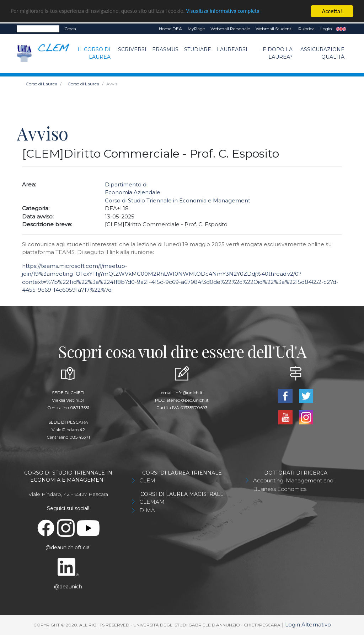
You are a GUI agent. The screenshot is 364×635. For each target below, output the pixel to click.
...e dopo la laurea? (276, 53)
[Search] (38, 29)
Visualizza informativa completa (234, 12)
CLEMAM (152, 502)
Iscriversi (131, 49)
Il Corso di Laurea (94, 53)
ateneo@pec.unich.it (188, 400)
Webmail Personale (230, 29)
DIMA (147, 510)
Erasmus (165, 49)
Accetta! (332, 11)
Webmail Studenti (274, 29)
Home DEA (170, 29)
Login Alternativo (308, 625)
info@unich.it (189, 393)
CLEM (147, 480)
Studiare (198, 49)
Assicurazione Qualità (322, 53)
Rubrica (306, 29)
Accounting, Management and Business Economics (293, 485)
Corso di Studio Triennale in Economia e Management (178, 200)
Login (326, 29)
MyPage (196, 29)
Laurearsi (232, 49)
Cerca (70, 29)
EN (341, 29)
